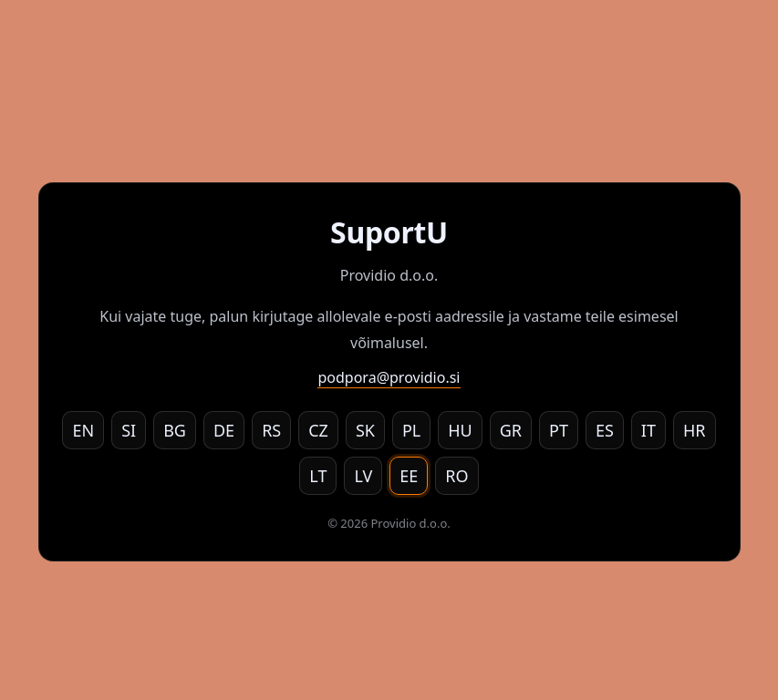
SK (365, 430)
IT (648, 430)
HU (460, 430)
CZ (318, 430)
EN (83, 430)
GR (511, 430)
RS (271, 430)
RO (456, 476)
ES (605, 430)
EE (409, 476)
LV (363, 476)
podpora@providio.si (389, 377)
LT (318, 476)
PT (559, 430)
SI (129, 430)
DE (224, 430)
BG (175, 430)
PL (411, 430)
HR (695, 430)
